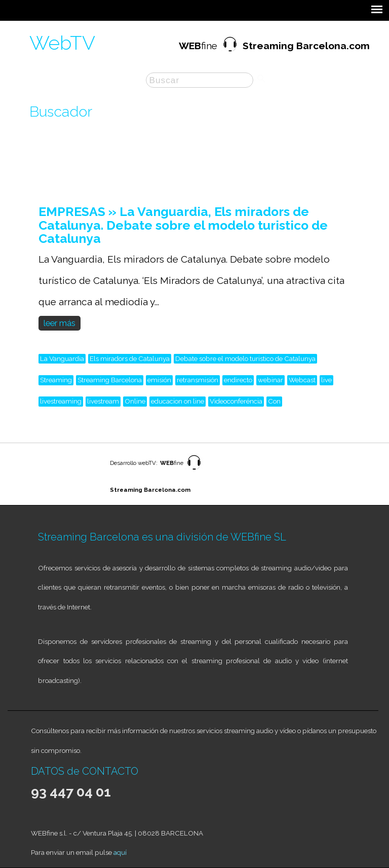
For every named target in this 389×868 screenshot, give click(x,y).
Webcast (302, 380)
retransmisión (198, 380)
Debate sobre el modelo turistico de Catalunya (245, 358)
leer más (60, 323)
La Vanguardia (62, 358)
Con (274, 401)
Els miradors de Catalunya (130, 358)
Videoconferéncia (236, 401)
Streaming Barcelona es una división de (134, 537)
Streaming (56, 380)
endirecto (238, 380)
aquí (120, 852)
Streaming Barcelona (110, 380)
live (326, 380)
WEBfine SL (258, 537)
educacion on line (178, 401)
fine (274, 46)
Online (135, 401)
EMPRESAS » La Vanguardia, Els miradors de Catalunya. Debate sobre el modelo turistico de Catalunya (183, 225)
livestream (103, 401)
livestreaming (61, 401)
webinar (270, 380)
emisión (159, 380)
